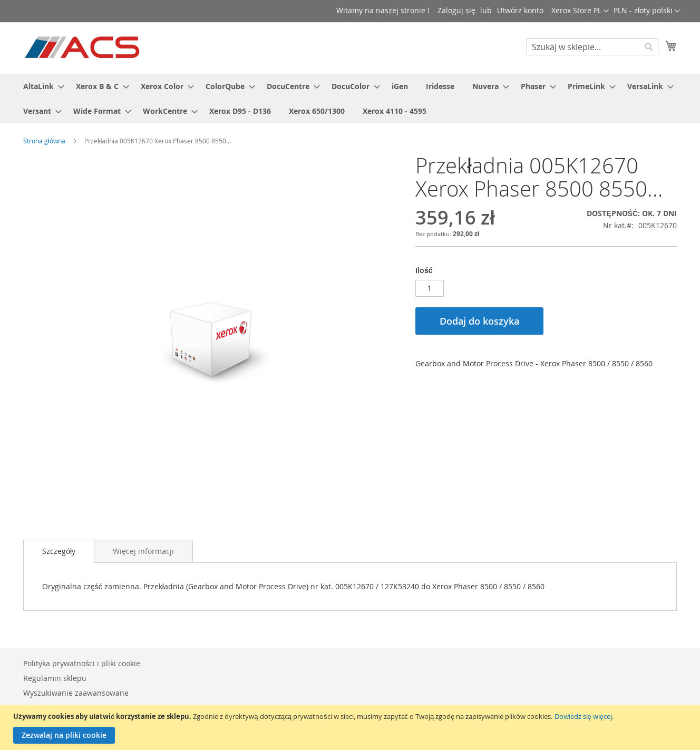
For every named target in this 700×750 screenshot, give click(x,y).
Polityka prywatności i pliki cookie (82, 663)
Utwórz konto (520, 10)
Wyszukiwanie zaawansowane (76, 693)
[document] (351, 728)
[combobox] (592, 47)
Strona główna (44, 141)
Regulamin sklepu (55, 678)
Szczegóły (59, 551)
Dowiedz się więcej (583, 716)
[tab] (59, 551)
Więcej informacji (143, 551)
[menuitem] (41, 86)
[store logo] (83, 47)
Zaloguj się (456, 10)
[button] (647, 11)
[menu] (350, 99)
